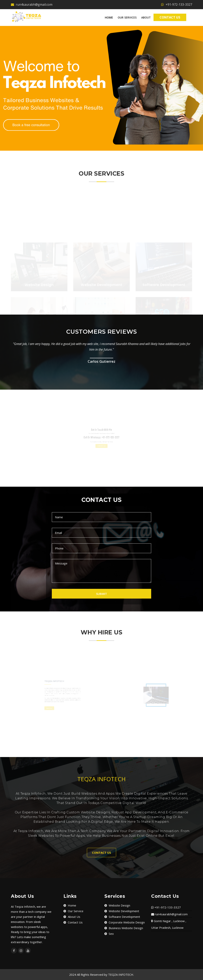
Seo (109, 934)
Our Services (127, 17)
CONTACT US (101, 853)
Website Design (117, 905)
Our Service (73, 911)
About (146, 17)
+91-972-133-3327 (177, 4)
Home (109, 17)
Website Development (122, 911)
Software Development (122, 917)
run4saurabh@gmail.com (32, 4)
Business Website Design (124, 928)
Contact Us (170, 17)
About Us (72, 917)
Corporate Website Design (125, 922)
